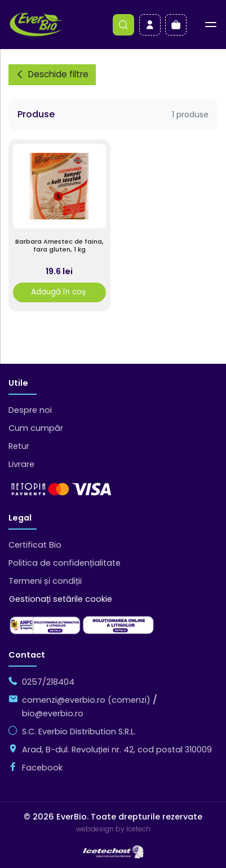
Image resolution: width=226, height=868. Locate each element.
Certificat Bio (35, 545)
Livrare (21, 464)
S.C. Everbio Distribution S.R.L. (79, 732)
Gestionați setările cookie (61, 599)
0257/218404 (48, 682)
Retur (19, 446)
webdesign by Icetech (113, 829)
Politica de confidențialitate (65, 563)
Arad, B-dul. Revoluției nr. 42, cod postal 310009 (117, 750)
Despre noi (30, 410)
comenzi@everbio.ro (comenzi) (86, 700)
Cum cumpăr (36, 428)
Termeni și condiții (45, 581)
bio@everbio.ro (53, 713)
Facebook (42, 768)
